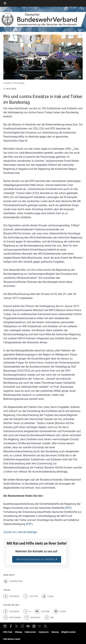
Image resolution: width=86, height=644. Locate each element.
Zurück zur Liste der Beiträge (20, 532)
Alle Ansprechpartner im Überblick (37, 559)
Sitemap (18, 632)
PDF (68, 508)
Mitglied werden (68, 632)
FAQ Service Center (12, 639)
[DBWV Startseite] (43, 19)
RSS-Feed (8, 632)
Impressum (44, 632)
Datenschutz (30, 632)
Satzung (55, 632)
